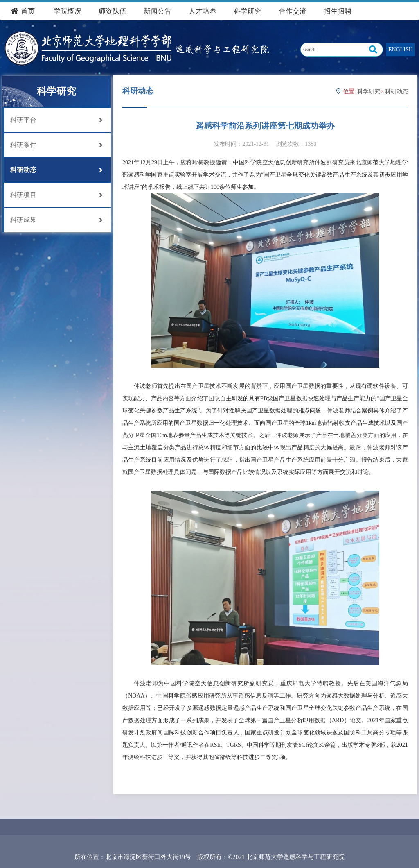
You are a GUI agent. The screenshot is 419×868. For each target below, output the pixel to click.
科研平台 (56, 120)
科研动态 (56, 170)
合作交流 (293, 11)
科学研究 (248, 11)
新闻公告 (158, 11)
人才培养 (203, 11)
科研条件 (56, 145)
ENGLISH (401, 49)
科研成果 (56, 220)
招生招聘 (338, 11)
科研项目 (56, 195)
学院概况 (68, 11)
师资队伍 (113, 11)
